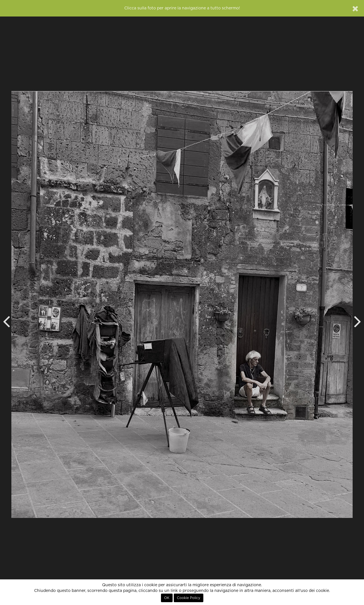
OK (167, 598)
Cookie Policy (189, 598)
